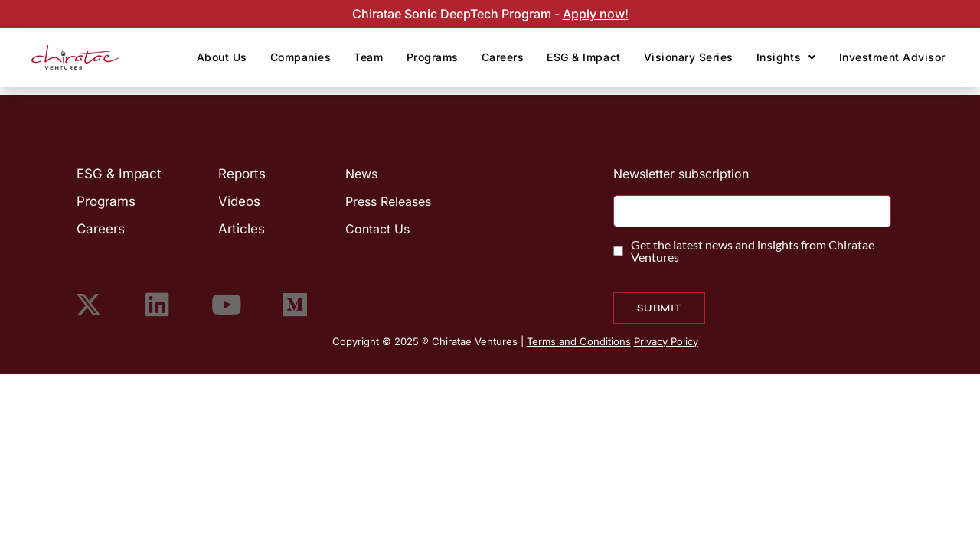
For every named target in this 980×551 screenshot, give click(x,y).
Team (368, 57)
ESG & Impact (583, 57)
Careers (503, 57)
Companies (301, 57)
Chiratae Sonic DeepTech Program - (457, 14)
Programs (433, 57)
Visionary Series (689, 57)
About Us (222, 57)
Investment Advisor (892, 57)
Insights (786, 57)
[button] (786, 57)
